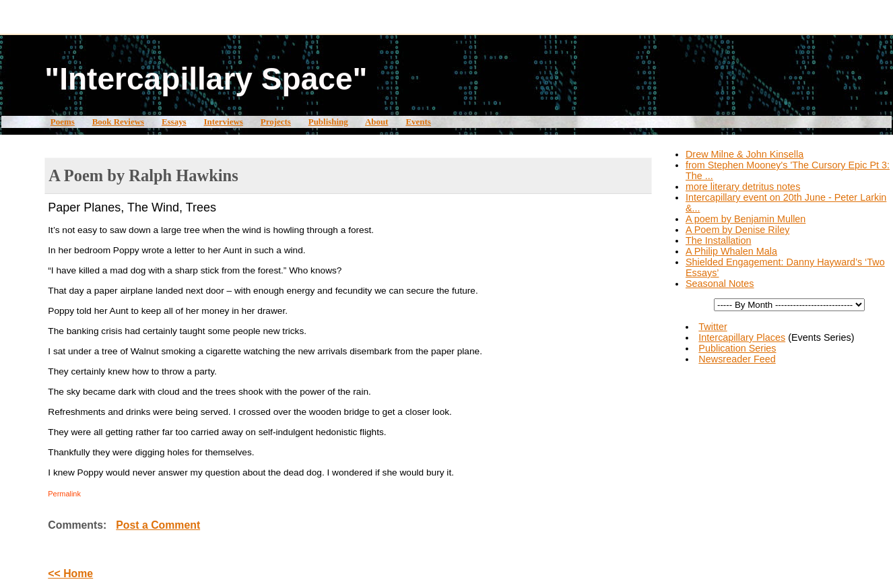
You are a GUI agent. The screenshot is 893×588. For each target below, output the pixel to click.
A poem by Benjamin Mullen (746, 219)
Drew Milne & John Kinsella (745, 154)
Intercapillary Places (742, 337)
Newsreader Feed (737, 359)
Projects (276, 122)
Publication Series (737, 348)
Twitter (713, 327)
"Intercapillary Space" (206, 79)
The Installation (719, 240)
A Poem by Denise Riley (737, 230)
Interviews (224, 122)
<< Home (70, 574)
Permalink (64, 494)
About (377, 122)
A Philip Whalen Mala (731, 251)
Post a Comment (158, 525)
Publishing (328, 122)
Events (418, 122)
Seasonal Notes (720, 284)
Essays (174, 122)
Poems (63, 122)
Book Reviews (118, 122)
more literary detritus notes (743, 187)
